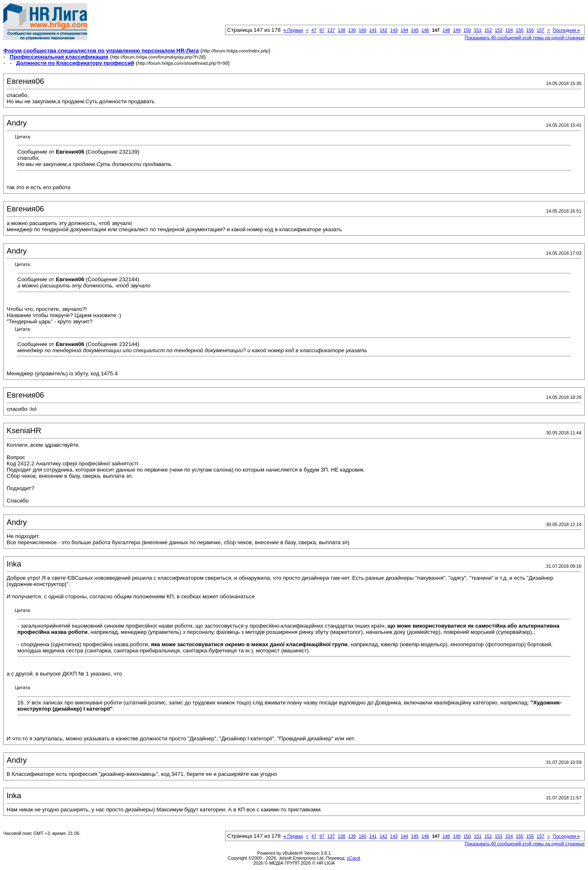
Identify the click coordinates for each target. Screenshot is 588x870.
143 (394, 30)
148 (446, 30)
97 (322, 30)
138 (341, 30)
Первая (293, 30)
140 (363, 30)
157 (541, 30)
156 (530, 30)
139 (352, 30)
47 (314, 30)
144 (404, 30)
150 (467, 30)
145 (415, 30)
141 (373, 30)
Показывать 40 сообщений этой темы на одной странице (525, 38)
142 (383, 30)
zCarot (353, 858)
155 (519, 30)
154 (509, 30)
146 (425, 30)
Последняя (566, 30)
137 (331, 30)
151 (478, 30)
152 (488, 30)
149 (457, 30)
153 (498, 30)
